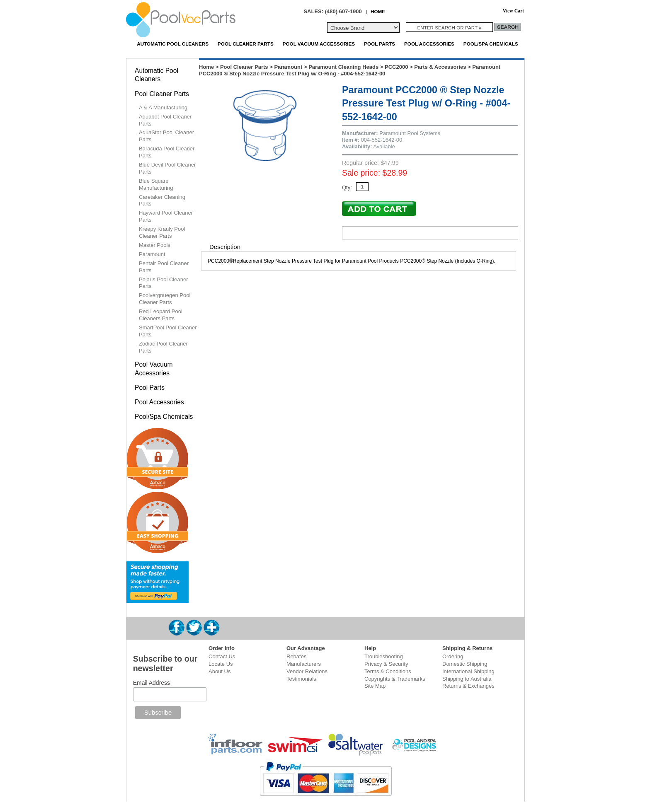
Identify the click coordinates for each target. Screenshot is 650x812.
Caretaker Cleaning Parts (162, 201)
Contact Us (222, 656)
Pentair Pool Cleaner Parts (164, 267)
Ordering (453, 656)
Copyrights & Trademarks (395, 679)
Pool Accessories (429, 44)
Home (206, 67)
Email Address (152, 683)
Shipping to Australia (467, 679)
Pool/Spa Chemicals (491, 44)
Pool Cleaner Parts (246, 44)
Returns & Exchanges (468, 686)
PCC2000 (396, 67)
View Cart (513, 11)
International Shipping (468, 671)
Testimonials (301, 679)
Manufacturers (304, 664)
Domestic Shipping (465, 664)
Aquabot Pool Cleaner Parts (165, 120)
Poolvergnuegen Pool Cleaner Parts (165, 299)
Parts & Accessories (440, 67)
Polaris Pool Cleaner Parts (164, 283)
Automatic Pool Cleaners (173, 44)
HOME (378, 11)
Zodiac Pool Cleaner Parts (163, 347)
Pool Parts (380, 44)
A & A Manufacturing (163, 108)
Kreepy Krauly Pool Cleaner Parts (162, 232)
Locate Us (221, 664)
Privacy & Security (386, 664)
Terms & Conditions (388, 671)
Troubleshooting (384, 656)
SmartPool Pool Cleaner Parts (168, 331)
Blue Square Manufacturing (156, 184)
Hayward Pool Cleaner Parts (166, 216)
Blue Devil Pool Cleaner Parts (167, 168)
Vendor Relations (307, 671)
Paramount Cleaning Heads (343, 67)
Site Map (375, 686)
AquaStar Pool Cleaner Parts (166, 136)
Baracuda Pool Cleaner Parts (167, 152)
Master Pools (155, 245)
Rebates (296, 656)
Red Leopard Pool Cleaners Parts (161, 315)
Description (225, 247)
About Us (219, 671)
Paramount (288, 67)
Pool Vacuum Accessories (319, 44)
